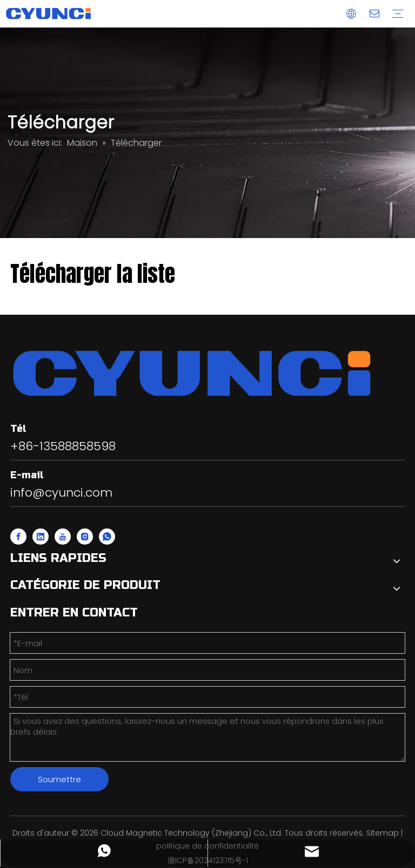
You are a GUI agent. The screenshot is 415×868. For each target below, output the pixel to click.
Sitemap (383, 833)
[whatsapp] (107, 537)
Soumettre (59, 779)
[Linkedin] (41, 537)
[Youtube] (63, 537)
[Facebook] (18, 537)
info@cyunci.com (61, 493)
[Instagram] (85, 537)
